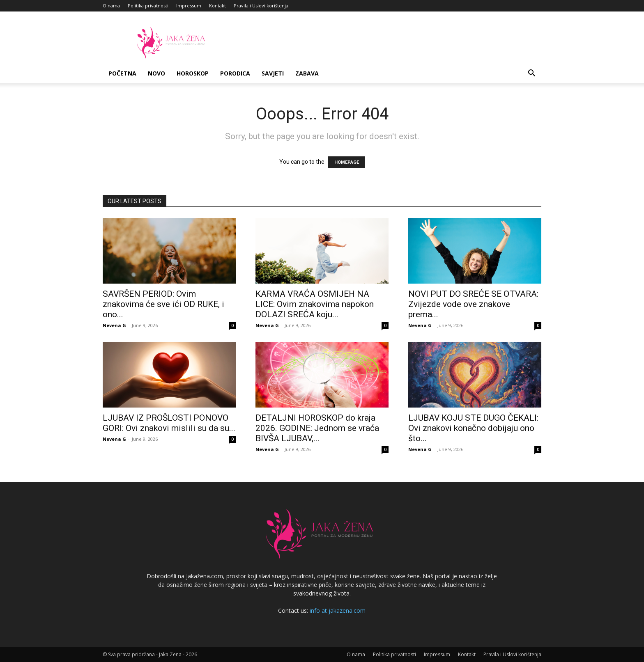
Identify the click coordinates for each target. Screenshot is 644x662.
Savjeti (273, 73)
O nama (111, 6)
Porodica (235, 73)
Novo (156, 73)
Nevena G (114, 325)
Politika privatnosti (148, 6)
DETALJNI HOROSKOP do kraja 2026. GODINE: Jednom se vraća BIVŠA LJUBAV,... (317, 428)
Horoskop (193, 73)
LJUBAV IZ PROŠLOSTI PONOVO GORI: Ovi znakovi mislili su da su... (169, 423)
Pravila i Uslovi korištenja (261, 6)
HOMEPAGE (347, 162)
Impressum (189, 6)
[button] (531, 74)
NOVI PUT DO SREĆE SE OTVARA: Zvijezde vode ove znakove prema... (473, 304)
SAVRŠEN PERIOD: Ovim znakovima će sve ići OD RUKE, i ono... (163, 304)
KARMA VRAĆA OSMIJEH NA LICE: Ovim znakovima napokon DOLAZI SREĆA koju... (315, 304)
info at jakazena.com (338, 610)
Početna (122, 73)
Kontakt (217, 6)
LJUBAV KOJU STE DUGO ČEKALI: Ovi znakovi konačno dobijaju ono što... (473, 428)
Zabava (307, 73)
